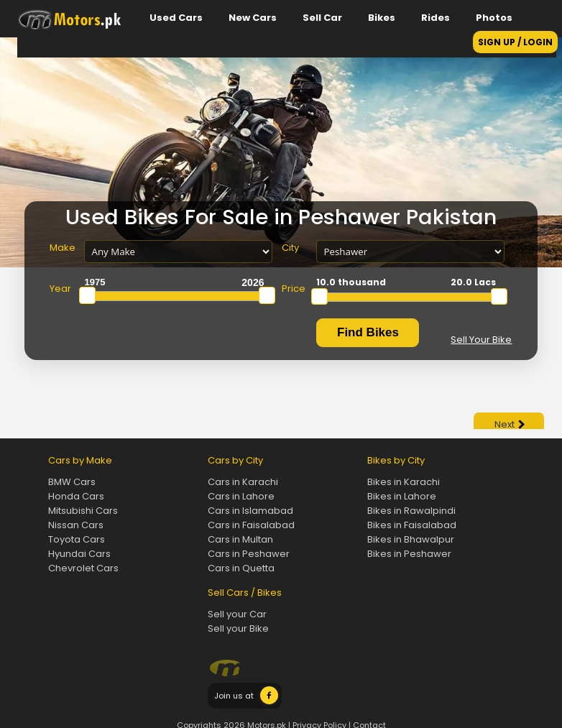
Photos (494, 18)
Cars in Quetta (241, 568)
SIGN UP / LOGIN (515, 42)
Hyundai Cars (79, 554)
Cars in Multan (240, 539)
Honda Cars (76, 496)
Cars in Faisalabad (251, 525)
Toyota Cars (77, 539)
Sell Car (322, 18)
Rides (436, 18)
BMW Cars (72, 482)
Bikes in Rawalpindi (411, 511)
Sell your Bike (238, 628)
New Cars (253, 18)
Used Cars (176, 18)
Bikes (382, 18)
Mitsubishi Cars (83, 511)
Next (510, 424)
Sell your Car (237, 614)
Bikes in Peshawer (409, 554)
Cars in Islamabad (250, 511)
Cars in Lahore (241, 496)
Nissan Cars (76, 525)
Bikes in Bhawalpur (411, 539)
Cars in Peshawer (249, 554)
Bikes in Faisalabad (412, 525)
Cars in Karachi (243, 482)
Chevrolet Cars (83, 568)
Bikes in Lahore (402, 496)
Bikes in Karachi (404, 482)
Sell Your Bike (481, 340)
